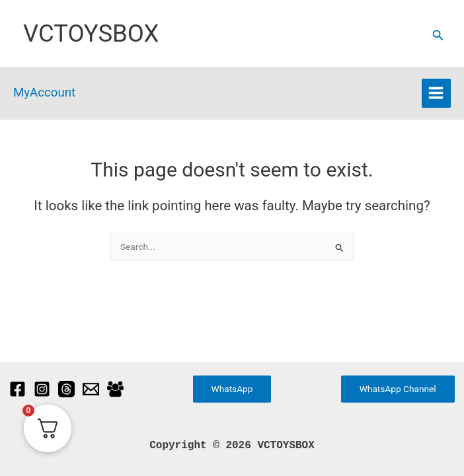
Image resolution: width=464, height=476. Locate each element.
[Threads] (66, 389)
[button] (438, 35)
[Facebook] (18, 389)
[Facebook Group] (115, 389)
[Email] (91, 389)
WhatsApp (232, 389)
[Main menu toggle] (436, 93)
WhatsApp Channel (398, 389)
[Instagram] (42, 389)
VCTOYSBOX (91, 33)
